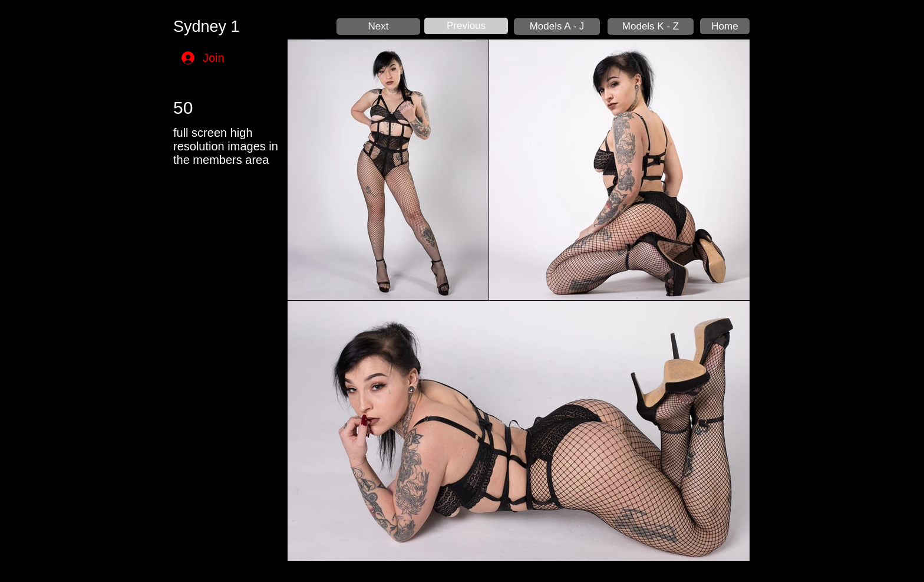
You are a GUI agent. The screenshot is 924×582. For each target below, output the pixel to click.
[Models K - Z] (651, 27)
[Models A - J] (557, 27)
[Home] (725, 26)
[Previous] (466, 26)
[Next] (378, 27)
